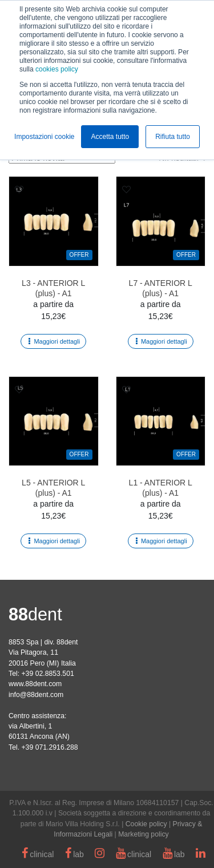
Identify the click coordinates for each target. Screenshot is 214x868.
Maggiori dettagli (57, 341)
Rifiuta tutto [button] (173, 137)
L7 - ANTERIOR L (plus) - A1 (161, 288)
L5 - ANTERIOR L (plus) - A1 (53, 488)
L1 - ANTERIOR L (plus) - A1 (161, 488)
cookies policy (57, 69)
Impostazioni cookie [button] (44, 137)
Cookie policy (146, 824)
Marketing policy (144, 834)
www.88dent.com (35, 684)
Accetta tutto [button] (110, 137)
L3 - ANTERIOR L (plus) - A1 (53, 288)
